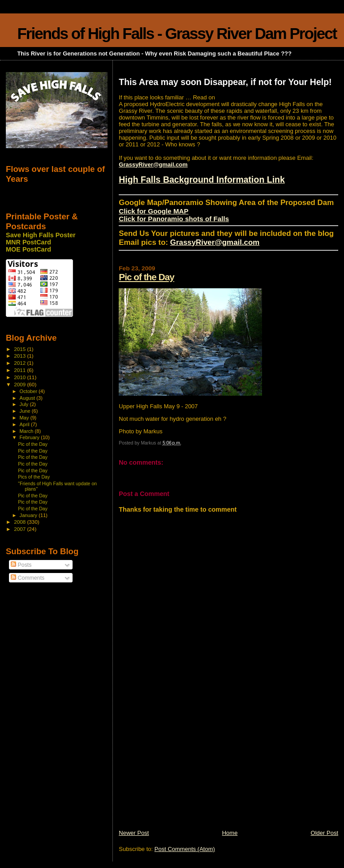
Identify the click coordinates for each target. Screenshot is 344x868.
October (29, 391)
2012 (20, 363)
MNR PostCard (28, 242)
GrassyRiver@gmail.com (153, 165)
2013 (20, 356)
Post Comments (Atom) (185, 849)
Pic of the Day (146, 277)
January (29, 515)
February (30, 437)
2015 (20, 349)
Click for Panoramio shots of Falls (174, 219)
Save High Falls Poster (41, 235)
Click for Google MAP (153, 211)
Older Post (325, 833)
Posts (21, 565)
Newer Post (134, 833)
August (28, 398)
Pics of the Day (34, 477)
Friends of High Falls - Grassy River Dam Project (177, 33)
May (25, 418)
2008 (20, 522)
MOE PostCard (28, 249)
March (27, 431)
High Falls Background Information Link (202, 180)
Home (230, 833)
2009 (20, 384)
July (25, 404)
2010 (20, 377)
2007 (20, 529)
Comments (28, 578)
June (26, 411)
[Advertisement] (186, 766)
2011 (20, 370)
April (25, 424)
